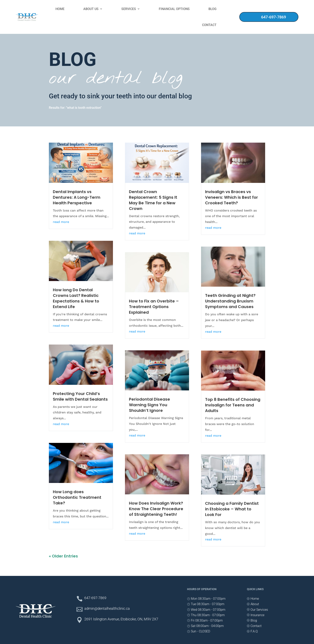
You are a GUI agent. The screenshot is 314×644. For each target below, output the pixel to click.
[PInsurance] (256, 615)
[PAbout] (253, 604)
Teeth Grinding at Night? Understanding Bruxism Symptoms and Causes (230, 301)
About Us (91, 9)
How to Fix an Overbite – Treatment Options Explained (154, 307)
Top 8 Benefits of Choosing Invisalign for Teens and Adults (233, 405)
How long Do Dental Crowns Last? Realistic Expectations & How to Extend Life (76, 298)
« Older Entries (63, 556)
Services (129, 9)
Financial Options (174, 9)
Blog (212, 9)
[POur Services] (257, 610)
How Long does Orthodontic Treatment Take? (77, 497)
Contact (209, 25)
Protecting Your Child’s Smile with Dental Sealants (80, 396)
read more (61, 222)
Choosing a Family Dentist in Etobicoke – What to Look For (232, 509)
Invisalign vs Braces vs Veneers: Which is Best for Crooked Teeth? (231, 197)
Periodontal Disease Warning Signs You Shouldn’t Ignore (149, 405)
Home (60, 9)
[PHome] (253, 599)
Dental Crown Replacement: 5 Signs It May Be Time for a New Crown (153, 200)
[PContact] (254, 626)
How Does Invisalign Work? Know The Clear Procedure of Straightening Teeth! (156, 509)
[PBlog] (252, 620)
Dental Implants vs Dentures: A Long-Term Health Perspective (77, 197)
